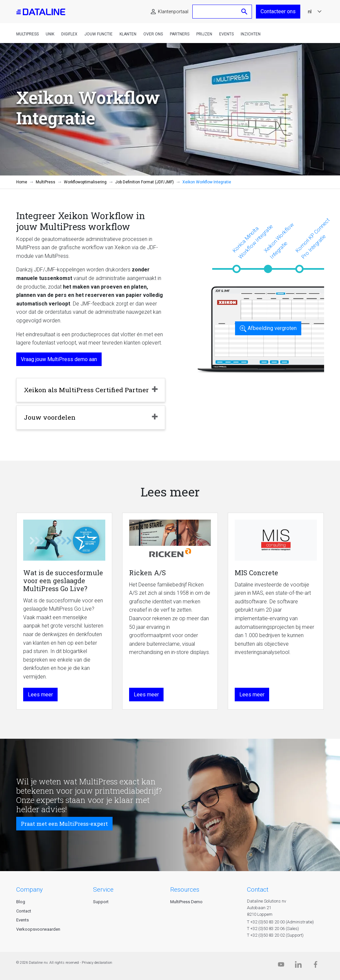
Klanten (128, 34)
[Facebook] (316, 966)
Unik (50, 34)
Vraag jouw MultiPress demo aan (59, 359)
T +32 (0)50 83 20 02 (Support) (275, 935)
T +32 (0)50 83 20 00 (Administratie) (280, 922)
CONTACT (258, 889)
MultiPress (27, 34)
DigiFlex (69, 34)
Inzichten (251, 34)
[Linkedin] (298, 966)
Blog (21, 902)
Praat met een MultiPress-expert (64, 824)
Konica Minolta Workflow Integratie (253, 241)
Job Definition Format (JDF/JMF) (145, 182)
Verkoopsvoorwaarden (38, 929)
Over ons (153, 34)
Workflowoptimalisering (85, 182)
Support (101, 902)
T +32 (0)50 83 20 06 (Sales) (273, 929)
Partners (180, 34)
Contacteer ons (278, 11)
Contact (24, 911)
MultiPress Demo (186, 902)
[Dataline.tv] (281, 966)
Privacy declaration (97, 963)
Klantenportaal (173, 12)
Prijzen (204, 34)
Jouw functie (98, 34)
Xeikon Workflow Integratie (279, 241)
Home (22, 182)
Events (226, 34)
